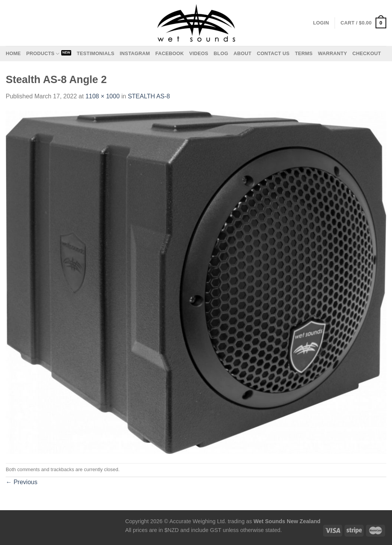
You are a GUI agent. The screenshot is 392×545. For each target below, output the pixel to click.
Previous (22, 482)
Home (13, 53)
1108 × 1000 (102, 96)
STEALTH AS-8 (149, 96)
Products (43, 54)
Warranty (332, 53)
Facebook (170, 53)
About (243, 53)
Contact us (273, 53)
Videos (199, 53)
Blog (221, 53)
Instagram (135, 53)
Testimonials (95, 53)
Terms (304, 53)
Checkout (367, 53)
